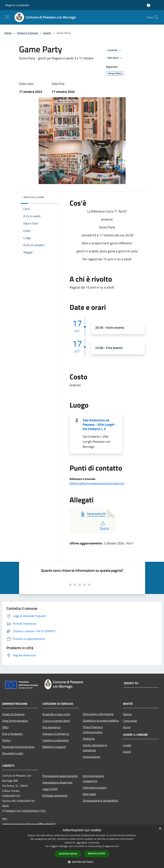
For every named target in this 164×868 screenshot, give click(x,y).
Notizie (127, 714)
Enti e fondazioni (13, 734)
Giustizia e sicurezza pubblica (101, 720)
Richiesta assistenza (55, 795)
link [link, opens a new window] (117, 846)
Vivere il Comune (28, 33)
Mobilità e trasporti (54, 747)
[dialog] (82, 846)
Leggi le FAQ (50, 789)
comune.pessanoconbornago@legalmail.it (29, 824)
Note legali (89, 794)
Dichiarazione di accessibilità (100, 800)
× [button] (160, 829)
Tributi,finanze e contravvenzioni (93, 730)
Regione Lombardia (17, 5)
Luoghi (127, 745)
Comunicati (130, 721)
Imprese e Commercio (56, 734)
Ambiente (89, 739)
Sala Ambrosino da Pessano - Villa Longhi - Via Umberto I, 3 (99, 424)
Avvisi (127, 727)
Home (8, 33)
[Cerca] (156, 17)
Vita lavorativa (51, 727)
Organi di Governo (13, 714)
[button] (82, 862)
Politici (6, 740)
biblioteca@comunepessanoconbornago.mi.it (97, 483)
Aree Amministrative (15, 721)
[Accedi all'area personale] (149, 5)
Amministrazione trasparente (93, 778)
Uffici (5, 727)
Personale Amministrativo (18, 747)
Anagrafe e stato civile (56, 714)
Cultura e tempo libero (56, 721)
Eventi (47, 33)
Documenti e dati (13, 753)
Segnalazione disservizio (57, 782)
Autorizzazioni (92, 757)
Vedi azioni (115, 58)
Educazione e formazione (98, 714)
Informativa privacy (95, 787)
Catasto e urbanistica (55, 740)
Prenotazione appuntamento (60, 776)
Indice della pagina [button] (34, 197)
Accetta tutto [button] (68, 854)
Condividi (115, 50)
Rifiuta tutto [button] (96, 854)
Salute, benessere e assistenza (95, 748)
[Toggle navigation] (7, 17)
